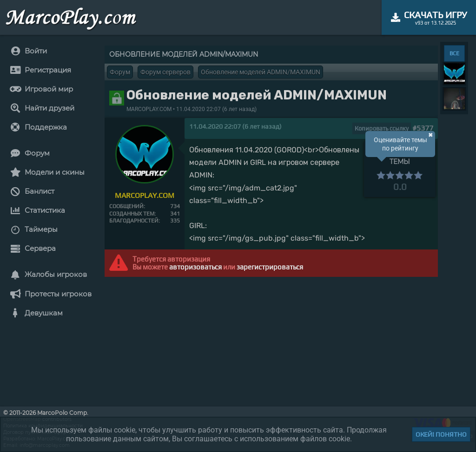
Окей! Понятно (441, 434)
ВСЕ (454, 53)
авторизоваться (195, 267)
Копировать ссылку (382, 128)
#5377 (423, 128)
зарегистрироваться (270, 267)
